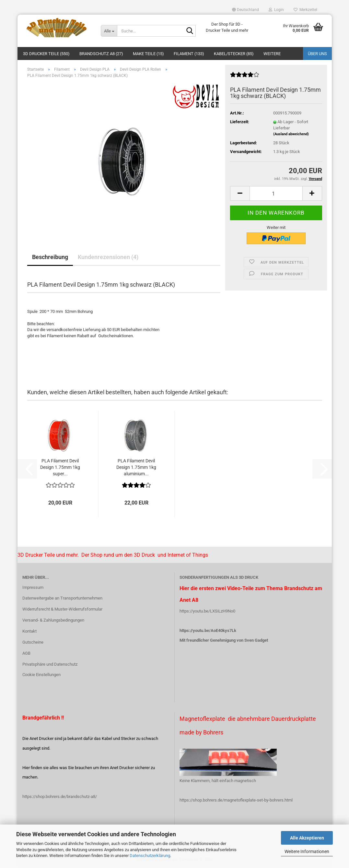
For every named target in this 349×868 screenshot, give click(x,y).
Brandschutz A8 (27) (101, 54)
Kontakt (29, 631)
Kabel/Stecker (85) (234, 54)
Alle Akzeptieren (307, 838)
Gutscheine (33, 642)
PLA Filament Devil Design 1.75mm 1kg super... (60, 467)
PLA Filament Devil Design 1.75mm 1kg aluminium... (136, 467)
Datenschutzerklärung (150, 856)
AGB (26, 653)
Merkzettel (305, 10)
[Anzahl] (276, 193)
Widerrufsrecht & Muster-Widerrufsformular (62, 609)
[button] (245, 10)
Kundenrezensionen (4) (108, 257)
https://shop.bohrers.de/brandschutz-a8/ (60, 797)
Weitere (272, 54)
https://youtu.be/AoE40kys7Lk (208, 630)
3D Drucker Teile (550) (46, 54)
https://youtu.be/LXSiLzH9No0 (207, 611)
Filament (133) (189, 54)
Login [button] (276, 10)
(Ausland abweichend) (291, 134)
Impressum (33, 587)
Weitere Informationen (307, 851)
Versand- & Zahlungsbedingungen (53, 620)
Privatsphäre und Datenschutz (50, 664)
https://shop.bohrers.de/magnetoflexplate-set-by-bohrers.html (236, 800)
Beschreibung (50, 257)
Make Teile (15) (148, 54)
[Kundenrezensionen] (245, 77)
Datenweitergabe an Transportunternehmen (62, 598)
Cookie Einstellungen (41, 675)
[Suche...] (109, 31)
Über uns (317, 54)
